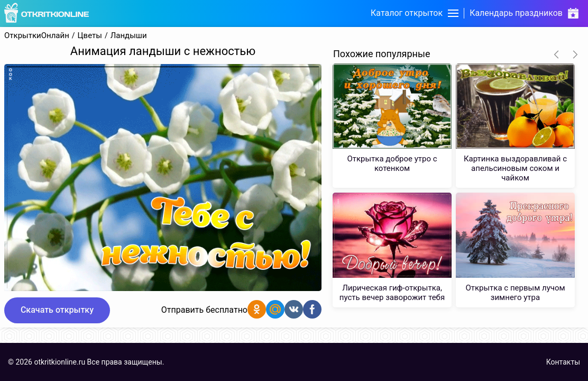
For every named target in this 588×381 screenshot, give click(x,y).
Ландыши (129, 36)
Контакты (563, 362)
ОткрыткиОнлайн (37, 36)
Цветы (90, 36)
